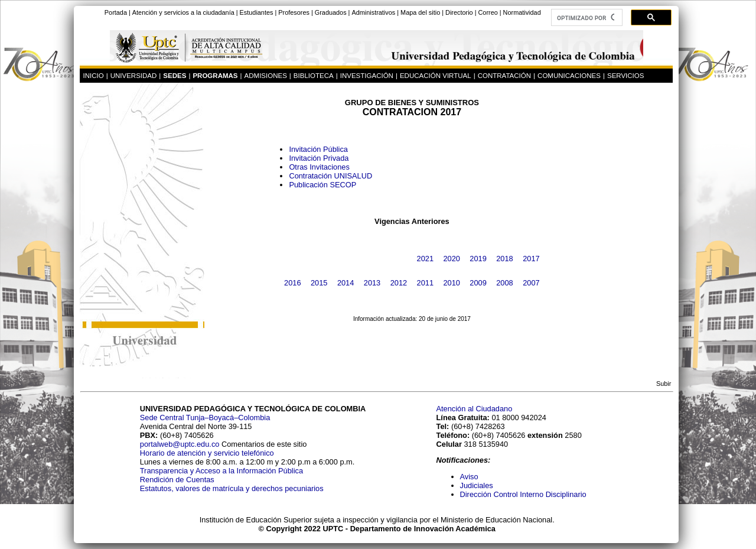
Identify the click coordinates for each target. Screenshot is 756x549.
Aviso (469, 477)
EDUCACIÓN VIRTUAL (436, 76)
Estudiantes (257, 12)
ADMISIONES (266, 76)
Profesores (294, 12)
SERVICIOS (626, 76)
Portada (116, 12)
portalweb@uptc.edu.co (181, 444)
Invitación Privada (319, 158)
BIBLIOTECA (314, 76)
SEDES (175, 76)
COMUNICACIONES (569, 76)
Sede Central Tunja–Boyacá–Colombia (205, 418)
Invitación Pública (318, 149)
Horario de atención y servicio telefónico (207, 453)
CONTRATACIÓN (504, 76)
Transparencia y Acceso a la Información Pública (221, 471)
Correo (488, 12)
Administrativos (373, 12)
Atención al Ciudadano (475, 409)
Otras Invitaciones (319, 167)
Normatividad (522, 12)
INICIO (93, 76)
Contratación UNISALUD (330, 176)
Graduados (331, 12)
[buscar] (586, 18)
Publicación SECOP (322, 185)
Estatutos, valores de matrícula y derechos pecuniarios (232, 488)
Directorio (459, 12)
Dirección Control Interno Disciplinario (523, 494)
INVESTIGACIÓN (367, 76)
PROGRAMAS (215, 76)
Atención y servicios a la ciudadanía (183, 12)
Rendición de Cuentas (177, 480)
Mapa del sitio (420, 12)
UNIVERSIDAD (134, 76)
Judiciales (478, 485)
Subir (664, 384)
